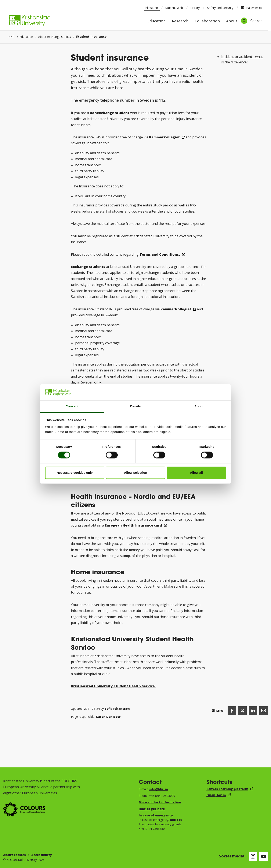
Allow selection (135, 473)
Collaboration (207, 21)
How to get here (152, 809)
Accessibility (42, 855)
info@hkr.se (158, 789)
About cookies (15, 855)
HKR (11, 37)
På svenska (251, 8)
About (232, 21)
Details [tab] (135, 406)
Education (156, 21)
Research (180, 21)
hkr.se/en (152, 8)
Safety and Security (220, 8)
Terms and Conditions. (160, 254)
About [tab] (199, 406)
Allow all (196, 473)
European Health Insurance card (133, 525)
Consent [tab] (72, 406)
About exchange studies (55, 37)
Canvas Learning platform (227, 789)
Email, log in (216, 795)
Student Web (174, 8)
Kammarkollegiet (164, 137)
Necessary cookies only (75, 473)
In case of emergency (156, 815)
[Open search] (252, 21)
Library (195, 8)
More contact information (160, 802)
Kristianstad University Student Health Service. (113, 686)
